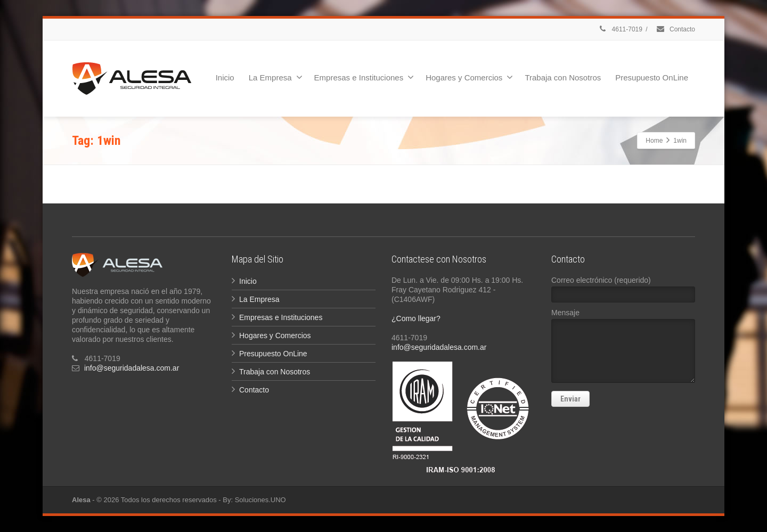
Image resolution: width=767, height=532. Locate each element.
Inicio (225, 77)
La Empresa (276, 77)
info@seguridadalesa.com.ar (132, 368)
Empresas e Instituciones (364, 77)
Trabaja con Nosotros (563, 77)
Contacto (675, 29)
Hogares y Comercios (469, 77)
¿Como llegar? (416, 318)
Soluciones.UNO (260, 500)
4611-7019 (620, 29)
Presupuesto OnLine (652, 77)
